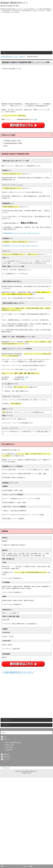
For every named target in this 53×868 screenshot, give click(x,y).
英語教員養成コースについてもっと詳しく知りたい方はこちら (22, 233)
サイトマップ (7, 759)
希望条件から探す (10, 745)
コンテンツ (6, 739)
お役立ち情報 (9, 750)
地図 (35, 119)
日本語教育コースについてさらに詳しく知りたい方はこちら (21, 246)
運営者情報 (6, 754)
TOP (9, 57)
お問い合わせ (7, 757)
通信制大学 (22, 57)
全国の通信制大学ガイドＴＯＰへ (19, 672)
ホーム (5, 737)
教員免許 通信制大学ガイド (14, 3)
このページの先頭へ (28, 866)
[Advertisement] (17, 33)
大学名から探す (9, 747)
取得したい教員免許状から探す (13, 742)
